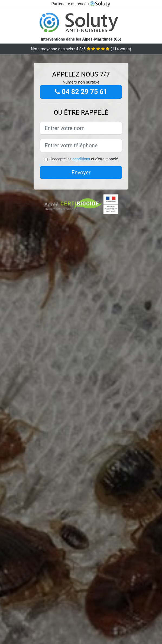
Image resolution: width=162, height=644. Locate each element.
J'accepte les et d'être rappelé (84, 159)
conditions (81, 159)
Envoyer (81, 172)
